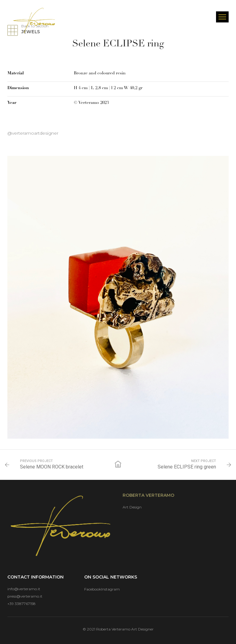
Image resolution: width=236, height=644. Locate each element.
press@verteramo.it (25, 596)
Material (16, 73)
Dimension (18, 88)
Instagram (110, 589)
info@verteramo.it (24, 589)
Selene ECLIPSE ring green (187, 467)
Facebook (93, 589)
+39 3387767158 (22, 604)
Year (12, 103)
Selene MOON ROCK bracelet (52, 467)
